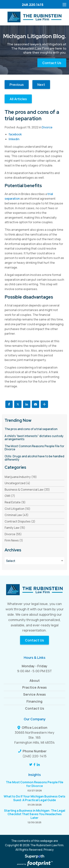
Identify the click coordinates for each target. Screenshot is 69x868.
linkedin (14, 139)
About (35, 681)
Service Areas (34, 694)
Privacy (49, 850)
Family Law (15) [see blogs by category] (15, 528)
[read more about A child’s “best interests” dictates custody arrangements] (34, 438)
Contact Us (52, 63)
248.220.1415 (33, 5)
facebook (15, 134)
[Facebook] (34, 764)
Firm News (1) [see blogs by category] (14, 540)
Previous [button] (17, 85)
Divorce (47, 127)
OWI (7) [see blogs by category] (10, 496)
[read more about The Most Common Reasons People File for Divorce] (34, 448)
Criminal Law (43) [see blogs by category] (17, 515)
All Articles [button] (18, 99)
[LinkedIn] (38, 764)
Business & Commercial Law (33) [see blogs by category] (27, 490)
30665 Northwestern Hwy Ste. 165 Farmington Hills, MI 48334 (34, 737)
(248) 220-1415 (34, 756)
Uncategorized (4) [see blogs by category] (17, 483)
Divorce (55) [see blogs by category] (13, 534)
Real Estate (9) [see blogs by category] (15, 502)
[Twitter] (31, 764)
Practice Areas (34, 687)
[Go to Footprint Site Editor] (34, 864)
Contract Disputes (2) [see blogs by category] (20, 521)
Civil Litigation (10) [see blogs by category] (17, 509)
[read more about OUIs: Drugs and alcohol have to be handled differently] (34, 458)
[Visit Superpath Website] (34, 857)
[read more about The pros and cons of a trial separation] (34, 429)
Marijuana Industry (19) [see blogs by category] (21, 477)
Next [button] (41, 85)
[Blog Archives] (34, 561)
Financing (34, 701)
